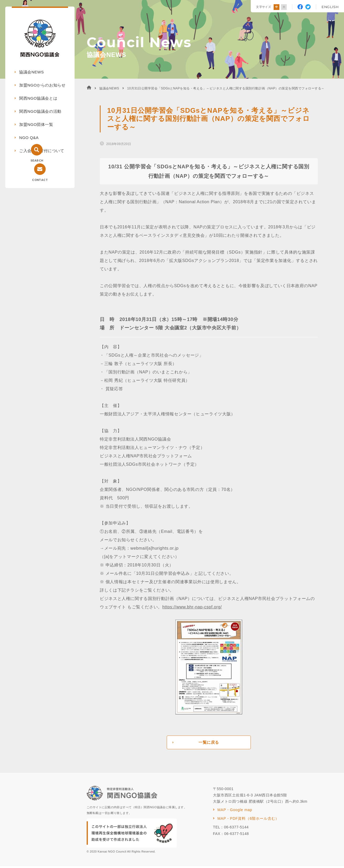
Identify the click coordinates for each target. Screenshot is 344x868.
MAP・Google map (235, 812)
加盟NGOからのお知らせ (42, 85)
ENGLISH (330, 7)
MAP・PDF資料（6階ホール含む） (248, 820)
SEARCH (37, 161)
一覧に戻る (209, 743)
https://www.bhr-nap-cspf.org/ (192, 607)
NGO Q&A (29, 138)
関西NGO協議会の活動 (40, 111)
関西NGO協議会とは (38, 98)
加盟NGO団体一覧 (36, 124)
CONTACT (40, 180)
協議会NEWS (32, 72)
